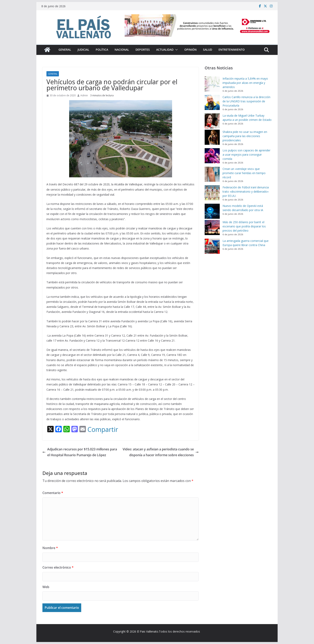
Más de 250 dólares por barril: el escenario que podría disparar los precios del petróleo (244, 226)
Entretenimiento (232, 50)
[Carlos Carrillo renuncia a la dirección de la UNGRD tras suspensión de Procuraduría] (212, 102)
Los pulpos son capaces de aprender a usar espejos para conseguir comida (246, 155)
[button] (176, 50)
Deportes (143, 50)
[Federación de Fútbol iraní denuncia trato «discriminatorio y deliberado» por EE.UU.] (212, 193)
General (65, 50)
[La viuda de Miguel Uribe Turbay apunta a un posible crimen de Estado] (212, 121)
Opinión (190, 50)
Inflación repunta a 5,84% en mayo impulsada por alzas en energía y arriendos (245, 83)
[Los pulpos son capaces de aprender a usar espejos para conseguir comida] (212, 156)
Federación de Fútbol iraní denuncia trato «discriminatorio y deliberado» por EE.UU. (246, 192)
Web (46, 587)
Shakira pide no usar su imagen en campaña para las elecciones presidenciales (245, 136)
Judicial (83, 50)
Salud (208, 50)
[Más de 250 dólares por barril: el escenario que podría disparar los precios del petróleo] (212, 228)
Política (102, 50)
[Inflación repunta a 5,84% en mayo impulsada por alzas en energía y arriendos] (212, 84)
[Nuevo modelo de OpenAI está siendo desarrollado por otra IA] (212, 211)
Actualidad (165, 50)
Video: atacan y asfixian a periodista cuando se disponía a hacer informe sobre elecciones (161, 452)
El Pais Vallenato (148, 631)
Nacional (122, 50)
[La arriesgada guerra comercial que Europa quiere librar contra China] (212, 246)
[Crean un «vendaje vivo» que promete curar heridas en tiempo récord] (212, 174)
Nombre (50, 548)
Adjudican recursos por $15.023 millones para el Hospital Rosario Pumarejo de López (80, 452)
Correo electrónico (58, 567)
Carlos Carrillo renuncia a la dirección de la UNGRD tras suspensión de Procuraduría (246, 101)
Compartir (103, 429)
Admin (84, 95)
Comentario (53, 493)
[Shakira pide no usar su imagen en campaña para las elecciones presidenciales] (212, 137)
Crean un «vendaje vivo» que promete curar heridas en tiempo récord (244, 173)
